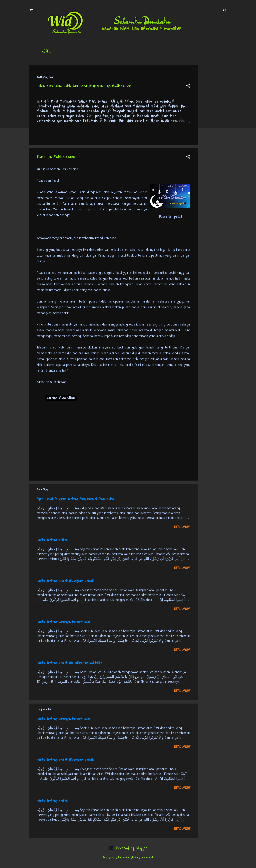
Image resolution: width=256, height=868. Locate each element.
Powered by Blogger (128, 848)
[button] (188, 86)
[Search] (225, 11)
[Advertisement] (214, 125)
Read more (182, 527)
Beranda (47, 52)
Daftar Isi (69, 52)
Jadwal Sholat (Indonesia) (103, 52)
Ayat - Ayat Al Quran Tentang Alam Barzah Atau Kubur (75, 499)
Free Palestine (140, 52)
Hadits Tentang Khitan (52, 540)
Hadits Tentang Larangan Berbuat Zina (64, 622)
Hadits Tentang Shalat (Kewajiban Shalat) (66, 581)
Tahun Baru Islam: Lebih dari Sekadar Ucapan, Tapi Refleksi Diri (84, 86)
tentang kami (168, 52)
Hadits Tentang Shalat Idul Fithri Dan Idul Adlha (69, 663)
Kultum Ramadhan (61, 398)
